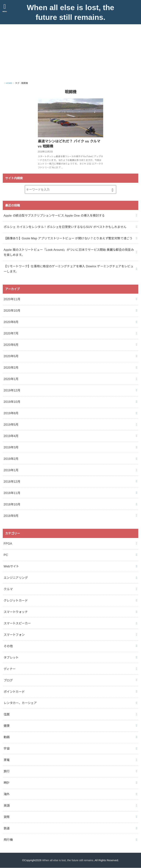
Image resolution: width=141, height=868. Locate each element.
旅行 (7, 771)
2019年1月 (11, 470)
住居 (7, 714)
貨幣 (7, 817)
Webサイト (11, 566)
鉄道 (7, 828)
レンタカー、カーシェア (20, 703)
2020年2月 (11, 368)
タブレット (11, 657)
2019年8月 (11, 413)
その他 (8, 646)
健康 (7, 726)
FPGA (8, 543)
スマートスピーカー (17, 623)
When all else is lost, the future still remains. (70, 13)
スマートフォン (14, 634)
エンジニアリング (16, 578)
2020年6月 (11, 345)
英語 (7, 805)
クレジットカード (16, 600)
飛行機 (8, 840)
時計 (7, 783)
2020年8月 (11, 322)
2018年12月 (12, 481)
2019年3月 (11, 447)
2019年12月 (12, 390)
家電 (7, 760)
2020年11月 (12, 299)
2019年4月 (11, 436)
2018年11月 (12, 493)
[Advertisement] (70, 52)
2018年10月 (12, 504)
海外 (7, 794)
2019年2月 (11, 459)
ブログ (8, 680)
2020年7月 (11, 333)
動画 (7, 737)
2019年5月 (11, 425)
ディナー (10, 669)
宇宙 (7, 748)
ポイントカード (14, 691)
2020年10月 (12, 311)
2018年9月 (11, 516)
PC (6, 555)
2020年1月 (11, 379)
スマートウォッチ (16, 612)
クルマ (8, 589)
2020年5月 (11, 356)
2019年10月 (12, 402)
